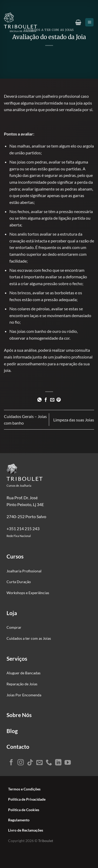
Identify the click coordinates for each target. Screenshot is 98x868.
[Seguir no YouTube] (68, 763)
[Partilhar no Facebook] (46, 400)
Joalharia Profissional (24, 571)
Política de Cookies (24, 810)
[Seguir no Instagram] (21, 763)
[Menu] (89, 22)
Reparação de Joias (22, 684)
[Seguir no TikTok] (30, 763)
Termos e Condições (24, 789)
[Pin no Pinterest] (59, 400)
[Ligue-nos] (49, 763)
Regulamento (19, 820)
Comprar (14, 627)
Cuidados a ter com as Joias (29, 638)
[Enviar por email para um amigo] (52, 400)
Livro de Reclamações (26, 830)
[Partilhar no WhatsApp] (39, 400)
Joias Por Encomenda (24, 695)
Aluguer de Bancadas (24, 673)
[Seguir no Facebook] (11, 763)
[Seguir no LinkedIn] (58, 763)
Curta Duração (19, 582)
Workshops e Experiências (28, 593)
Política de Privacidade (27, 799)
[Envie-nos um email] (39, 763)
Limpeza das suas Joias (74, 420)
